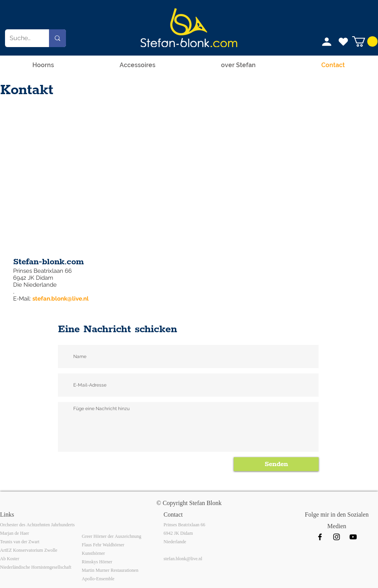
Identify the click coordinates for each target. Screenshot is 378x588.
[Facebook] (320, 537)
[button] (365, 41)
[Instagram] (337, 537)
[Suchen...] (21, 38)
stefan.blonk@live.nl (61, 299)
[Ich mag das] (343, 42)
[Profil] (327, 42)
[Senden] (276, 464)
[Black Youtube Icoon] (353, 537)
